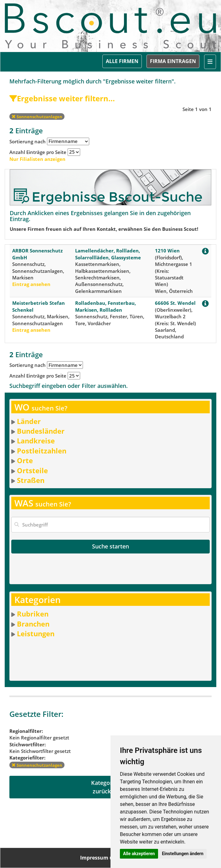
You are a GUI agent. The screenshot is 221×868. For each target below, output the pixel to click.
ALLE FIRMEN (122, 61)
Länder (29, 421)
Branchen (33, 624)
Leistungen (36, 633)
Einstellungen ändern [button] (183, 854)
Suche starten (110, 546)
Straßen (31, 480)
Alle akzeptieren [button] (139, 854)
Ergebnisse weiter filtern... (62, 98)
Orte (25, 460)
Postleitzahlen (42, 451)
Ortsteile (32, 470)
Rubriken (33, 614)
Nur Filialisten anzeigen (37, 159)
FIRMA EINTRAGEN (173, 61)
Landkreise (36, 441)
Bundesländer (41, 431)
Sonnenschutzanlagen (37, 117)
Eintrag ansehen (31, 284)
